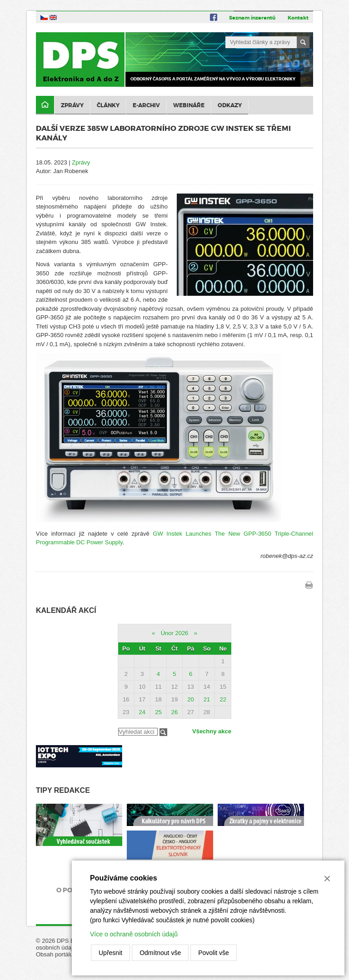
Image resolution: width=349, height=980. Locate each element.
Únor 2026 (175, 633)
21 (207, 699)
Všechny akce (212, 731)
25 (158, 712)
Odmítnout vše (160, 953)
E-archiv (146, 105)
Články (108, 105)
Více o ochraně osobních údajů (134, 934)
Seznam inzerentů (252, 18)
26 (174, 712)
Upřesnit (110, 953)
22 (223, 699)
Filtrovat (163, 732)
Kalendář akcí (66, 610)
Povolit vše (214, 953)
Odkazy (230, 105)
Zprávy (72, 105)
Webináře (189, 105)
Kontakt (298, 18)
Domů (45, 105)
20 (190, 699)
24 (142, 712)
